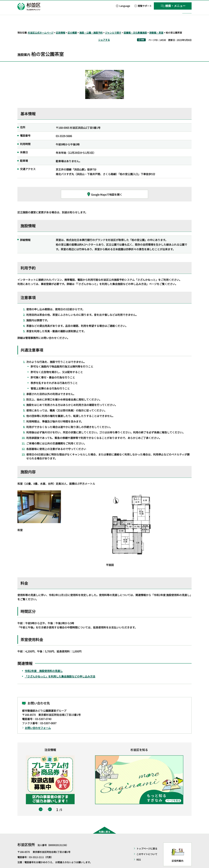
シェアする (104, 31)
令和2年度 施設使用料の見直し (44, 662)
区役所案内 (178, 852)
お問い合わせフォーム (38, 719)
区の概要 (72, 24)
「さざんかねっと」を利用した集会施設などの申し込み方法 (60, 668)
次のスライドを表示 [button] (50, 801)
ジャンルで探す (113, 24)
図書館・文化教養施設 (135, 24)
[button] (123, 6)
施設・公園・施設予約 (91, 24)
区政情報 (61, 24)
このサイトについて (147, 846)
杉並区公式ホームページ (41, 24)
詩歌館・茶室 (156, 24)
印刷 (142, 31)
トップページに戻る (147, 840)
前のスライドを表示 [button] (41, 801)
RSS (139, 851)
